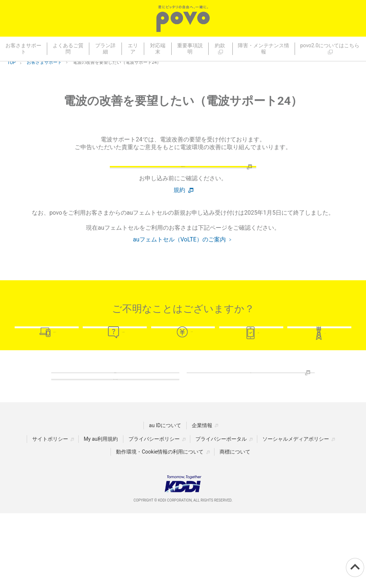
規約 (179, 210)
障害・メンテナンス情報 (264, 49)
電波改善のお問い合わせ (183, 177)
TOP (12, 63)
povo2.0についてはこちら (330, 49)
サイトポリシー (50, 514)
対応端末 (158, 49)
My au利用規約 (101, 514)
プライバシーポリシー (154, 514)
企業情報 (202, 500)
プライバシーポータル (221, 514)
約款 (221, 49)
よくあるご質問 (68, 49)
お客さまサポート (23, 49)
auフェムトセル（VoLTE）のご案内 (179, 260)
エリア (133, 49)
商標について (235, 526)
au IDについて (165, 500)
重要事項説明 (190, 49)
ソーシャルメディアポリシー (296, 514)
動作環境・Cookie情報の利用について (160, 526)
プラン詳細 (105, 49)
